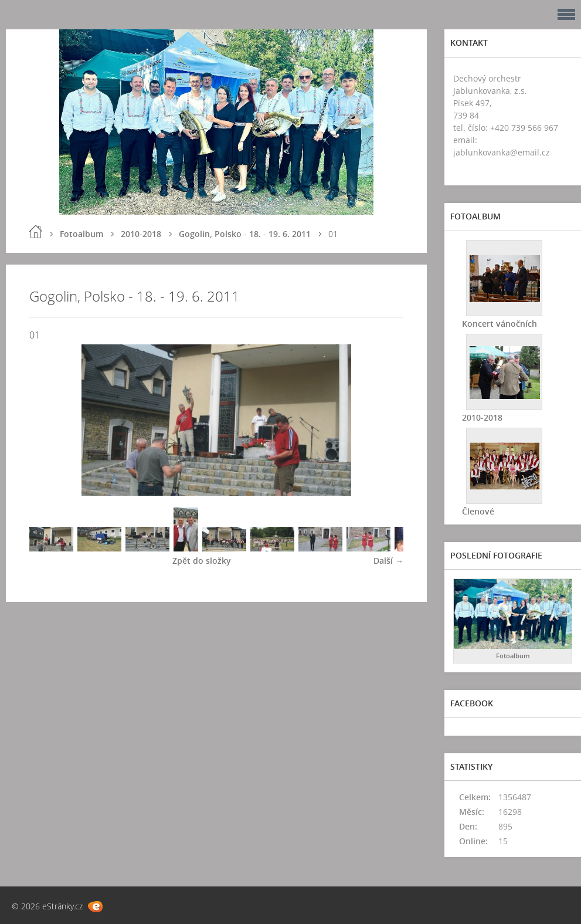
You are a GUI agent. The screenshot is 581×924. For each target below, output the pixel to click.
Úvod (36, 232)
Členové (478, 511)
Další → (388, 561)
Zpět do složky (202, 561)
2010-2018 (141, 234)
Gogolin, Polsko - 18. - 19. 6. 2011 (245, 234)
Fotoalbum (81, 234)
